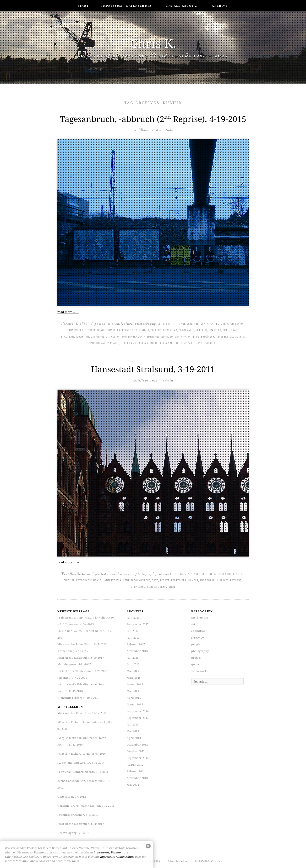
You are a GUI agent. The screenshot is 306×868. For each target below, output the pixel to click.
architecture (122, 323)
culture (156, 330)
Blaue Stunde (107, 330)
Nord (165, 337)
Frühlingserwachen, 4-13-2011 (78, 815)
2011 (190, 574)
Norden (175, 337)
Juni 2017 (133, 638)
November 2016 (137, 651)
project (165, 323)
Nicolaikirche (141, 581)
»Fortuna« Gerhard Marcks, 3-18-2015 (83, 772)
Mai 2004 (133, 785)
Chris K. (153, 43)
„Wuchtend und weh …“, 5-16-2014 (81, 763)
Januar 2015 (135, 704)
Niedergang (152, 337)
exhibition (199, 631)
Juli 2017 (133, 631)
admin (168, 130)
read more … (68, 312)
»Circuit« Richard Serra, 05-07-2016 (82, 754)
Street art (128, 343)
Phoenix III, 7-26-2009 (72, 678)
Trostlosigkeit (205, 343)
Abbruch (200, 324)
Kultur (116, 337)
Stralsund (138, 587)
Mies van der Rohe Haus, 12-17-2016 (82, 644)
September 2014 (138, 711)
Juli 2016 (133, 658)
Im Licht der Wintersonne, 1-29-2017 (82, 671)
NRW (184, 337)
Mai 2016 (133, 671)
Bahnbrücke (75, 330)
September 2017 (138, 624)
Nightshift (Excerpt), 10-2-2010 (78, 698)
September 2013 (138, 718)
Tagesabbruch (147, 343)
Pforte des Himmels (185, 581)
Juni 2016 (133, 664)
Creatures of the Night (133, 330)
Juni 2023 (133, 617)
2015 (190, 324)
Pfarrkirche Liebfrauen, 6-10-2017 (81, 658)
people (196, 644)
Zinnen (171, 587)
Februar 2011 (136, 771)
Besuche (90, 330)
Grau (226, 330)
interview (198, 638)
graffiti (201, 330)
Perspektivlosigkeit (230, 337)
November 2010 (137, 778)
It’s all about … (182, 6)
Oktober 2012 (136, 751)
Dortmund (170, 330)
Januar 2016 (135, 684)
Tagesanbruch (168, 343)
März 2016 (134, 678)
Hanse (97, 581)
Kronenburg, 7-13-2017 (73, 651)
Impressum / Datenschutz (126, 6)
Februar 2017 (136, 644)
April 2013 (134, 738)
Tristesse (186, 343)
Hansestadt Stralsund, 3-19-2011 (153, 369)
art (193, 624)
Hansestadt (111, 581)
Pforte (165, 581)
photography (146, 323)
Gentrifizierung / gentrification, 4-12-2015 (86, 806)
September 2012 (138, 758)
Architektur (236, 324)
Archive (220, 6)
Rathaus (236, 581)
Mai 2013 (133, 731)
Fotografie (186, 330)
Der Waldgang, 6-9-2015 (73, 833)
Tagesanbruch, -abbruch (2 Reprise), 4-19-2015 (153, 119)
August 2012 (135, 765)
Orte (191, 337)
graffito (215, 330)
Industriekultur (98, 337)
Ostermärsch (205, 337)
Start (83, 6)
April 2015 (134, 698)
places (115, 343)
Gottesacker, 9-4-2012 (72, 797)
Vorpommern (156, 587)
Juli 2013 (133, 724)
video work (199, 671)
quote (195, 664)
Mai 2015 (133, 691)
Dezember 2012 (137, 744)
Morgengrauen (132, 337)
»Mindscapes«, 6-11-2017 (74, 664)
